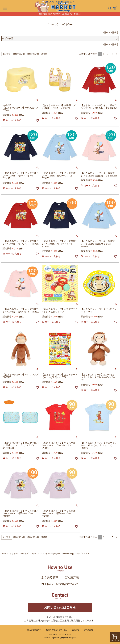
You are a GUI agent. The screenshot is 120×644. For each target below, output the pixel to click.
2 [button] (104, 54)
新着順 (44, 54)
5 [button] (112, 54)
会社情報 (76, 630)
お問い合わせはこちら (60, 607)
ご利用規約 (88, 630)
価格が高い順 (33, 54)
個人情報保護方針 (34, 630)
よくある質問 (50, 577)
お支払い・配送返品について (60, 584)
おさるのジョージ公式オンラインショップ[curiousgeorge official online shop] (42, 554)
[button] (116, 54)
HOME (5, 554)
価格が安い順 (19, 54)
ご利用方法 (72, 577)
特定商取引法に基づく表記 (57, 630)
